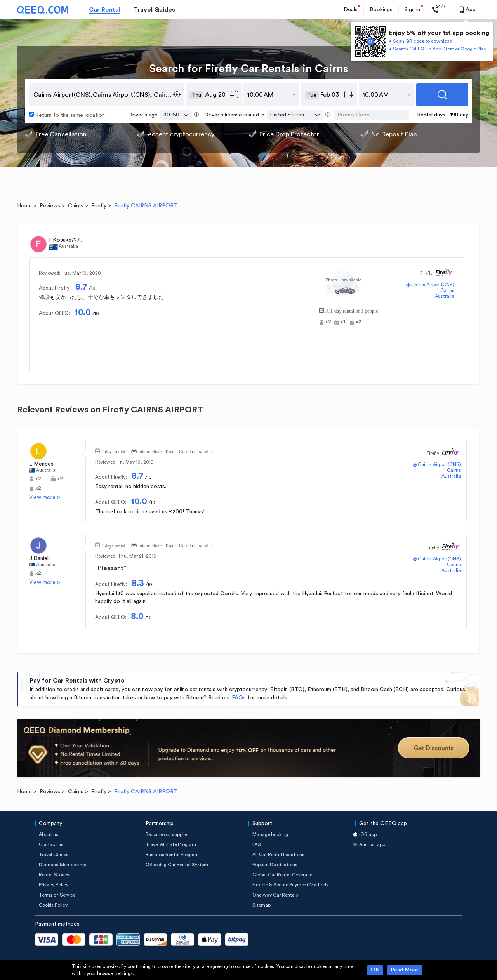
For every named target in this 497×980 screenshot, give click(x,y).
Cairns (76, 206)
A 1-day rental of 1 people (352, 310)
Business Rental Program (172, 855)
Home (24, 206)
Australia (445, 296)
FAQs (239, 698)
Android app (372, 844)
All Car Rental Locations (278, 855)
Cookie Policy (53, 905)
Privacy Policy (54, 885)
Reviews (50, 206)
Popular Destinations (275, 865)
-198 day (458, 115)
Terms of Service (57, 895)
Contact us (51, 844)
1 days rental (113, 451)
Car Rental (105, 10)
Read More (404, 970)
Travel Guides (154, 10)
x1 (343, 322)
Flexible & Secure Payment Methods (290, 885)
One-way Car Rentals (275, 895)
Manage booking (270, 834)
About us (49, 834)
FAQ (257, 844)
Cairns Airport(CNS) (433, 285)
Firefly (99, 206)
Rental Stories (54, 875)
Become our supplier (167, 834)
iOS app (368, 834)
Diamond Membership (63, 865)
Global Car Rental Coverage (282, 875)
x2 (328, 322)
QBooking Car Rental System (177, 865)
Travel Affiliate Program (171, 844)
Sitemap (262, 905)
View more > (45, 497)
